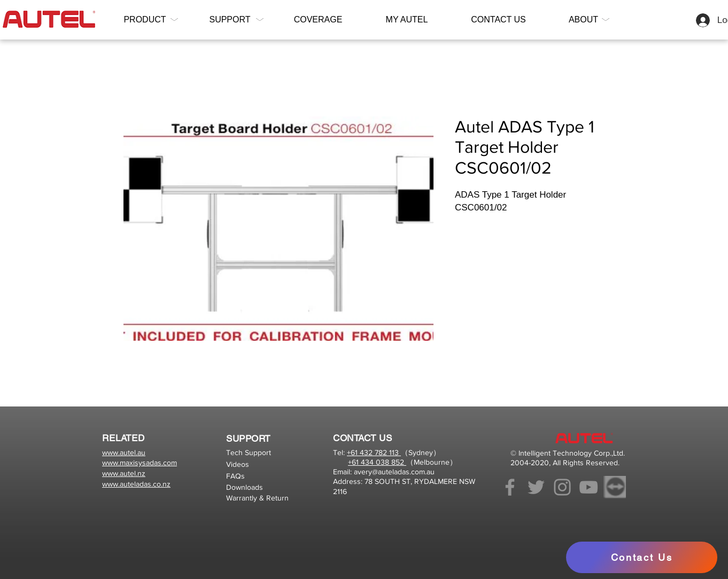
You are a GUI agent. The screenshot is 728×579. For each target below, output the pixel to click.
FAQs (235, 476)
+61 (354, 462)
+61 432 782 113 (374, 452)
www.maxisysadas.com (140, 463)
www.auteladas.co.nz (136, 484)
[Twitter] (536, 487)
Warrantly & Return (257, 498)
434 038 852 (382, 462)
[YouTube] (588, 487)
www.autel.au (124, 452)
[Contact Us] (642, 557)
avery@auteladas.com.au (394, 472)
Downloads (245, 487)
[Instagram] (562, 487)
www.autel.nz (124, 473)
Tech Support (249, 452)
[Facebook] (510, 487)
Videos (238, 464)
